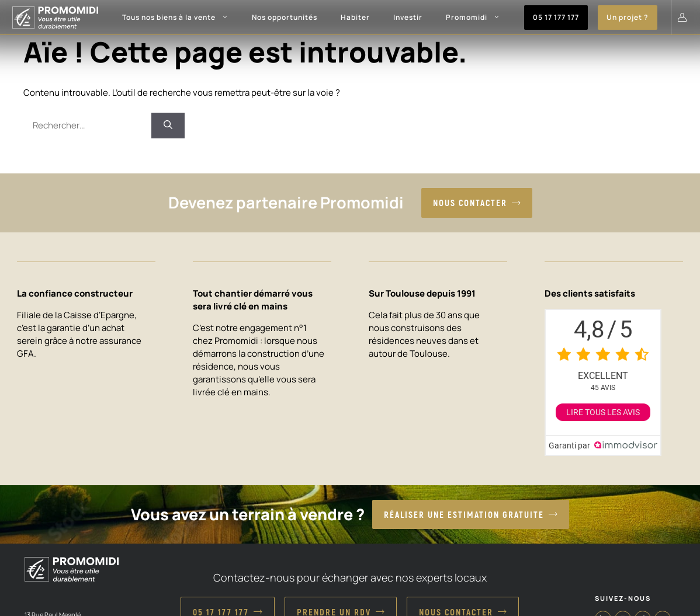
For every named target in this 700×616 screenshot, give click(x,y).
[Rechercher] (168, 126)
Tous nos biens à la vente (181, 18)
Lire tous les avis (603, 412)
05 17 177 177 (556, 17)
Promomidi (479, 18)
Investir (408, 17)
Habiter (355, 17)
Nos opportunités (285, 17)
